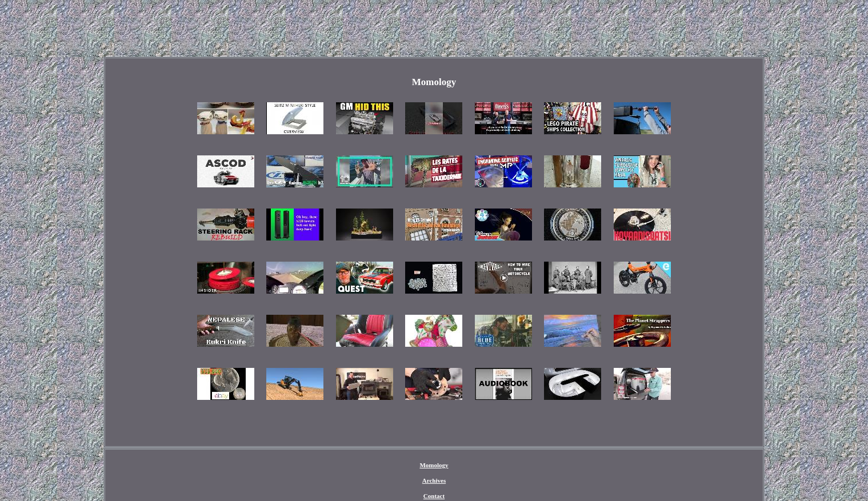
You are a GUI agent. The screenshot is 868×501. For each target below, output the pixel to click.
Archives (434, 480)
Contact (434, 496)
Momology (434, 465)
